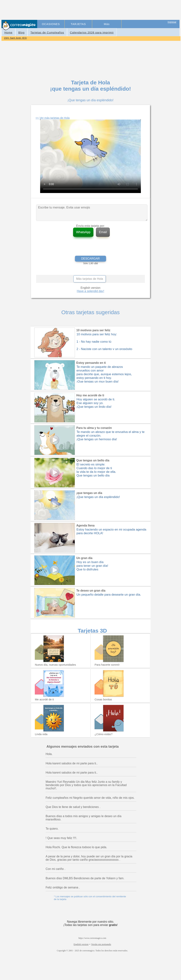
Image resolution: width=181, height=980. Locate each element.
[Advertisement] (105, 10)
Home (8, 32)
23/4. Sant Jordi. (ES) (15, 38)
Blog (21, 32)
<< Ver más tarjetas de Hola (53, 118)
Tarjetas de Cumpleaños (47, 32)
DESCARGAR (90, 259)
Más (107, 24)
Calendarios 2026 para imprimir (92, 32)
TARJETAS (78, 24)
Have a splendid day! (90, 291)
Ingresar (172, 22)
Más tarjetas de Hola (90, 279)
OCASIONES (51, 24)
